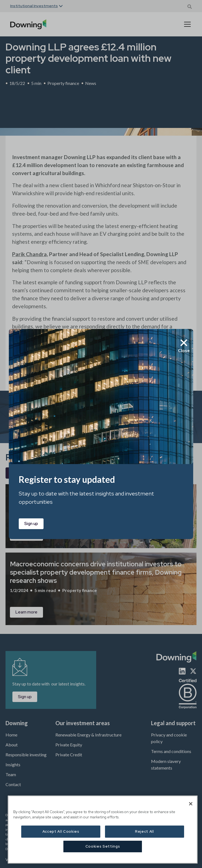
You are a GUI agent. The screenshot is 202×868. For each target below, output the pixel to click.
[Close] (191, 804)
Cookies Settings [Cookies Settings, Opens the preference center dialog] (103, 846)
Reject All (145, 831)
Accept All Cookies (61, 831)
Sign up (31, 524)
